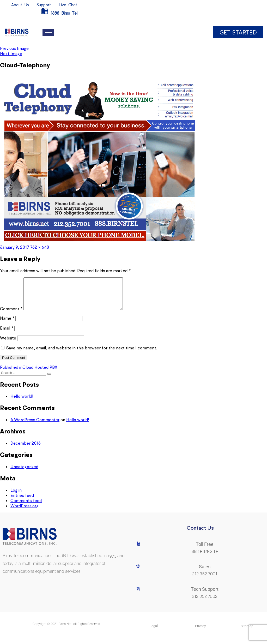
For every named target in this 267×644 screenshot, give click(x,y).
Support (44, 5)
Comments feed (26, 507)
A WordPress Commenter (35, 426)
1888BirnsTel (59, 13)
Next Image (11, 53)
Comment (11, 315)
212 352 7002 (205, 603)
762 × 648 (40, 247)
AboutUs (20, 5)
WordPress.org (25, 512)
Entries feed (22, 502)
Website (8, 344)
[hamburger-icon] (48, 32)
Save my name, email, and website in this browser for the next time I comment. (82, 354)
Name (7, 324)
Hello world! (22, 402)
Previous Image (14, 48)
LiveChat (68, 5)
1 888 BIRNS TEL (205, 558)
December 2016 (26, 449)
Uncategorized (24, 473)
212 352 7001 (205, 580)
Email (7, 334)
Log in (16, 496)
